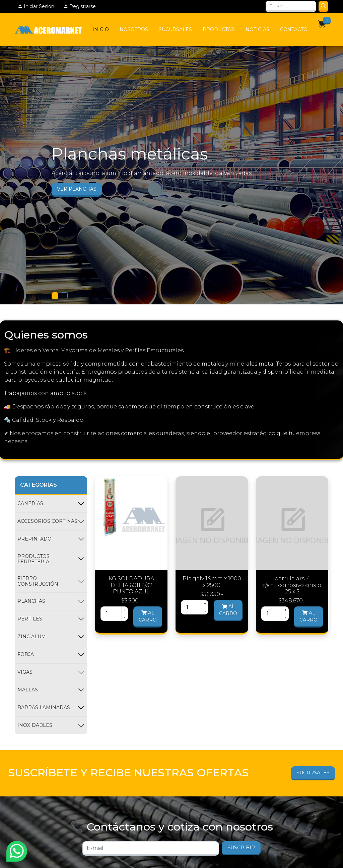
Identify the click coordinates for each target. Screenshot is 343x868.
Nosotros (134, 29)
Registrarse (80, 6)
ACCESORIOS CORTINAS (47, 521)
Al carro (148, 616)
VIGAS (25, 672)
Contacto (294, 29)
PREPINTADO (35, 539)
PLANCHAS (31, 601)
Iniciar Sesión (36, 6)
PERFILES (30, 619)
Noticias (257, 29)
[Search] (291, 7)
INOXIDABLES (35, 725)
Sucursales (175, 29)
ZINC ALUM (32, 637)
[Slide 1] (55, 296)
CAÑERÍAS (30, 503)
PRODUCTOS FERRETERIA (33, 559)
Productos (219, 29)
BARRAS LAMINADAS (44, 707)
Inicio (101, 29)
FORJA (26, 654)
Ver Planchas (77, 189)
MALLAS (28, 690)
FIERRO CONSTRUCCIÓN (38, 581)
